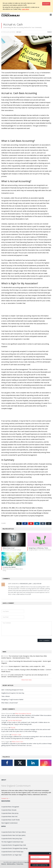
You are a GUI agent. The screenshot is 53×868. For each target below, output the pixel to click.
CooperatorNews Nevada (9, 812)
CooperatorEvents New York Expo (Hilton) (14, 834)
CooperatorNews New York (9, 818)
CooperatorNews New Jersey (10, 815)
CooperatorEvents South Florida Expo (12, 854)
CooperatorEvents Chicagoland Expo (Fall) (14, 847)
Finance (49, 34)
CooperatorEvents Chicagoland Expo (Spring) (14, 850)
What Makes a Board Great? (10, 705)
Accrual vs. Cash (16, 737)
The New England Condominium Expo (12, 844)
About (4, 782)
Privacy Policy (20, 866)
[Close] (46, 4)
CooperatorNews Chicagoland (10, 809)
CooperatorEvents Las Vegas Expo (11, 857)
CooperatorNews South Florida (10, 822)
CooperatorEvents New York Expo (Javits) (13, 837)
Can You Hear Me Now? (15, 723)
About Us (4, 866)
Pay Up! (13, 730)
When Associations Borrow (23, 715)
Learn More (25, 9)
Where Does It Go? (17, 744)
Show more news (27, 682)
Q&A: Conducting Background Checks (12, 692)
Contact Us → (6, 800)
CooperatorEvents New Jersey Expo (12, 841)
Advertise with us (11, 866)
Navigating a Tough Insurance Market (12, 702)
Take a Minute (6, 698)
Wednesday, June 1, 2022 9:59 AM (31, 586)
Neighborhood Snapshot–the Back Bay (13, 695)
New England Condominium (9, 825)
